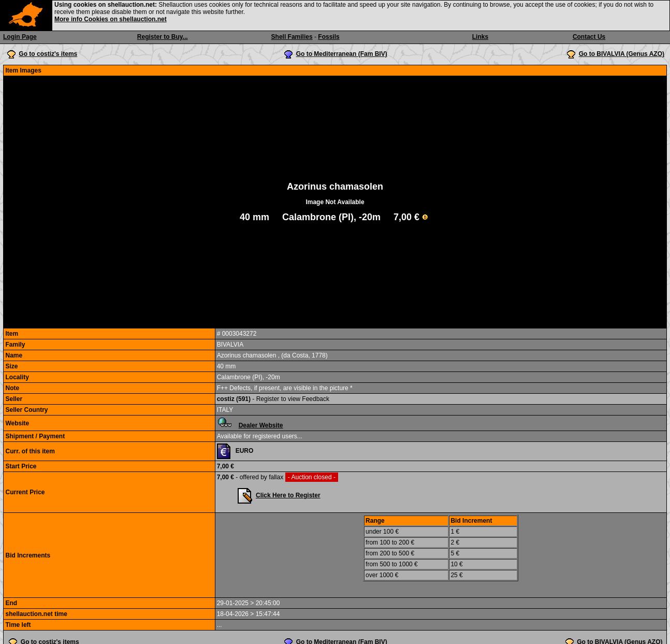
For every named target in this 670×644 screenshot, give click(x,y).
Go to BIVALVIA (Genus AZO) (622, 54)
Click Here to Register (288, 495)
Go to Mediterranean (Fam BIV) (342, 54)
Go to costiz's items (48, 54)
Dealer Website (261, 425)
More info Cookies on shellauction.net (111, 19)
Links (480, 37)
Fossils (329, 37)
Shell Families (292, 37)
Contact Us (589, 37)
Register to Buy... (163, 37)
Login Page (20, 37)
